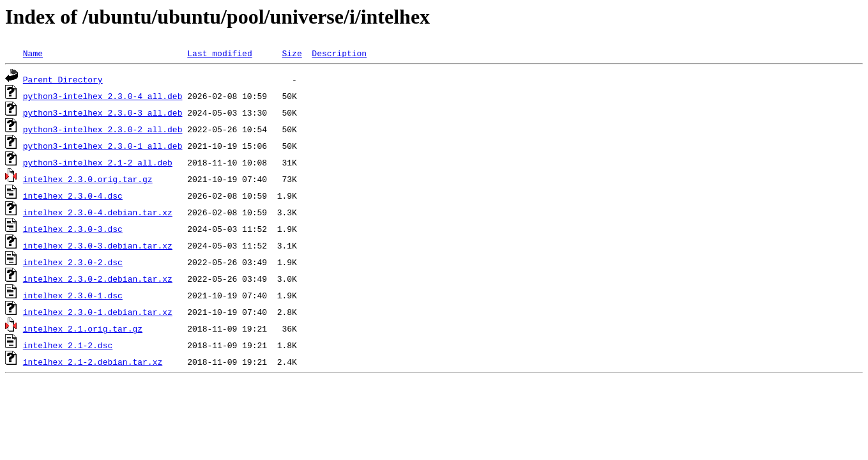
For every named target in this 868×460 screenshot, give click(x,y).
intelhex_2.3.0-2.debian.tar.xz (98, 279)
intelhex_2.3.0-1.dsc (73, 295)
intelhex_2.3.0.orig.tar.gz (88, 179)
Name (33, 53)
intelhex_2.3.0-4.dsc (73, 195)
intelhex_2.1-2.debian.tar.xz (93, 362)
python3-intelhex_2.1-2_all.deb (98, 162)
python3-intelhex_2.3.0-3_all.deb (103, 112)
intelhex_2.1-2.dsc (68, 345)
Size (292, 53)
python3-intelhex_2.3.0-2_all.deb (103, 129)
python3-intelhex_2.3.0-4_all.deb (103, 96)
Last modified (219, 53)
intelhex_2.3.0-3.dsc (73, 229)
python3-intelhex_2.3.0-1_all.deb (103, 146)
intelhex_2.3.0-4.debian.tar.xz (98, 212)
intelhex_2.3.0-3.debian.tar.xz (98, 245)
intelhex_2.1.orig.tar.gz (83, 328)
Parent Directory (63, 79)
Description (339, 53)
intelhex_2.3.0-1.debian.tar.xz (98, 312)
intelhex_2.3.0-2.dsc (73, 262)
